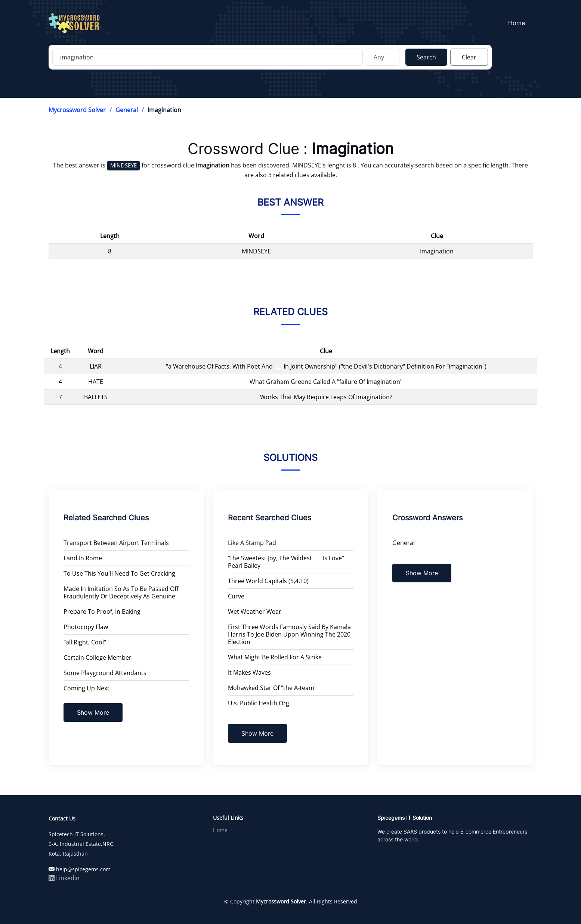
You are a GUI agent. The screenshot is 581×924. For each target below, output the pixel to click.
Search (426, 57)
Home (519, 23)
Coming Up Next (86, 688)
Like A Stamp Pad (252, 543)
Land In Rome (83, 558)
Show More (93, 712)
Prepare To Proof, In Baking (102, 612)
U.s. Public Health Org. (259, 703)
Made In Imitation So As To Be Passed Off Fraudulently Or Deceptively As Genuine (121, 592)
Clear (469, 57)
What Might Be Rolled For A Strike (275, 657)
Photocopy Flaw (86, 627)
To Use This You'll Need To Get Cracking (119, 573)
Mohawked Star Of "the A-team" (272, 688)
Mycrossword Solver (77, 110)
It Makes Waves (249, 672)
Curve (236, 596)
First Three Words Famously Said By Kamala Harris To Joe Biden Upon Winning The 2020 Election (289, 634)
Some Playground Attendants (105, 673)
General (127, 110)
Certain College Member (98, 657)
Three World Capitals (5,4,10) (268, 581)
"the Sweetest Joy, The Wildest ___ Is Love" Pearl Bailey (286, 562)
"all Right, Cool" (85, 642)
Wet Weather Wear (255, 612)
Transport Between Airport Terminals (116, 543)
